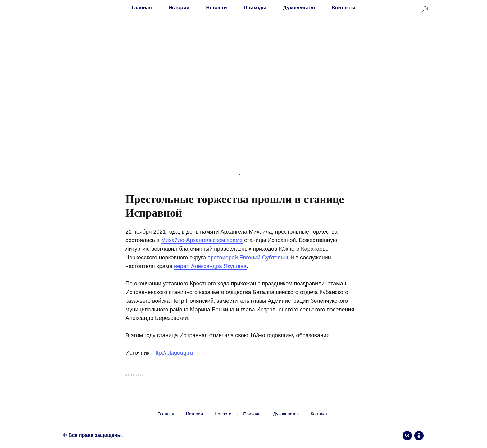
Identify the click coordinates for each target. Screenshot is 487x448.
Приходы (255, 8)
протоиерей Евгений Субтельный (251, 258)
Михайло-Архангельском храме (202, 240)
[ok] (419, 436)
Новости (217, 8)
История (179, 8)
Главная (142, 8)
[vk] (407, 436)
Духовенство (299, 8)
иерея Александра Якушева (210, 266)
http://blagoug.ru (173, 353)
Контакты (344, 8)
